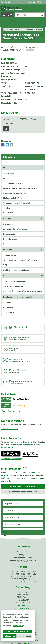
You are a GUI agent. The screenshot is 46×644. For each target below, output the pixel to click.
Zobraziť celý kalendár (11, 403)
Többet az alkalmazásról (12, 451)
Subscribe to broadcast (23, 479)
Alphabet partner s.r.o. (31, 633)
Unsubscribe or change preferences (23, 488)
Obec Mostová (30, 635)
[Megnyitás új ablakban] (42, 160)
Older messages (10, 524)
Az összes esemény (10, 421)
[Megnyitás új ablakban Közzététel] (42, 155)
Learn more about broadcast (23, 484)
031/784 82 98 (23, 598)
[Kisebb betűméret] (31, 2)
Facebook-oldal (23, 603)
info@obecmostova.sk (23, 600)
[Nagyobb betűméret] (34, 2)
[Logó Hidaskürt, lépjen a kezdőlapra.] (23, 9)
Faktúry (30, 42)
